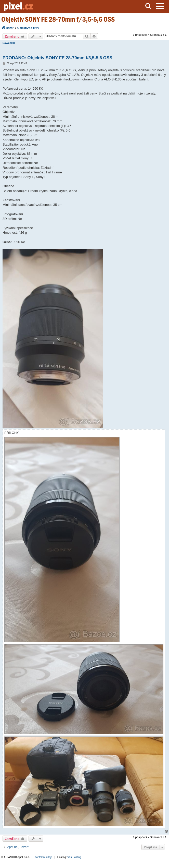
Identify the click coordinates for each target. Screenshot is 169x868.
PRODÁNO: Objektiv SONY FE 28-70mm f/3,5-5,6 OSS (57, 58)
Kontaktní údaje (44, 857)
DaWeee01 (9, 43)
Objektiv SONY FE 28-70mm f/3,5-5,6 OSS (58, 19)
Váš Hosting (74, 857)
